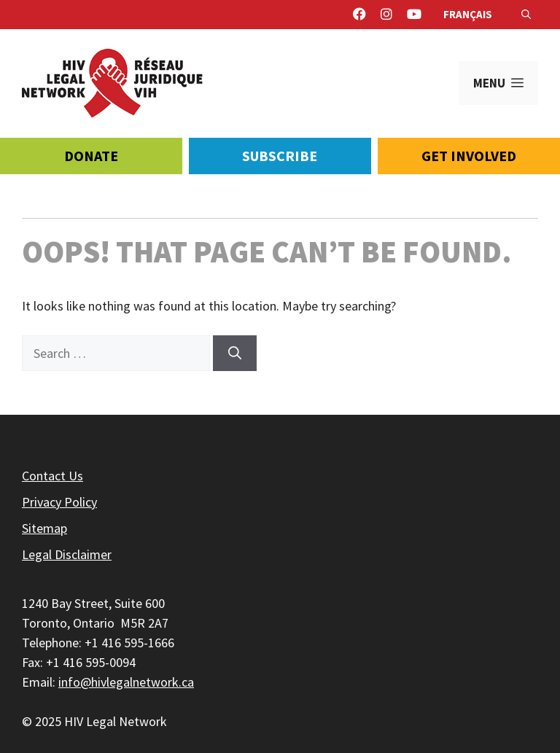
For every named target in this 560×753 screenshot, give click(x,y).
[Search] (235, 353)
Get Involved (469, 156)
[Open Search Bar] (526, 15)
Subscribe (280, 156)
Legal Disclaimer (67, 554)
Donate (91, 156)
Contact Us (52, 476)
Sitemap (44, 528)
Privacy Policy (59, 502)
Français (468, 14)
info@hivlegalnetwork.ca (126, 682)
